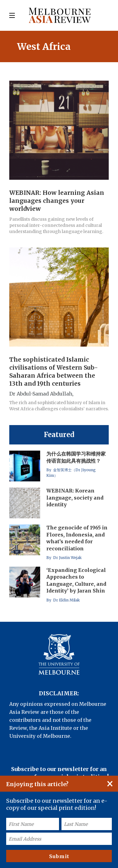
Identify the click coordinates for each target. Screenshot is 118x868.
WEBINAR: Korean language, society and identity (75, 498)
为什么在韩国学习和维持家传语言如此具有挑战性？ (76, 457)
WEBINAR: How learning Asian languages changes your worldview (57, 201)
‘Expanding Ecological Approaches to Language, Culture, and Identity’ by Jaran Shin (76, 580)
